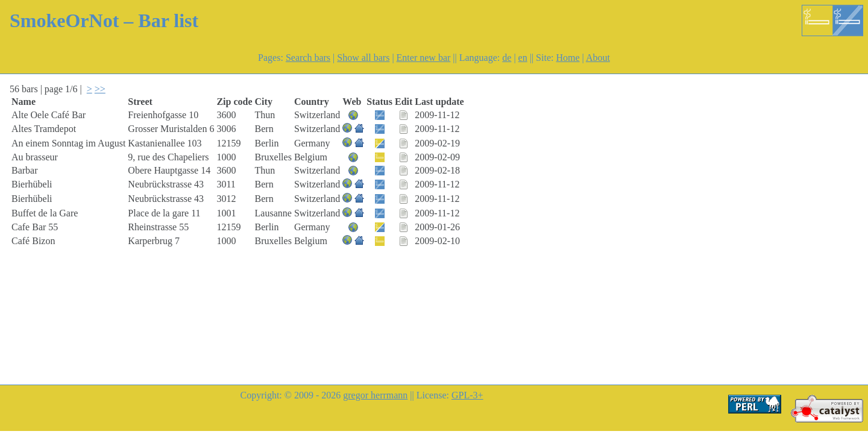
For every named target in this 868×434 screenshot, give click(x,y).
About (598, 58)
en (523, 58)
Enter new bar (424, 58)
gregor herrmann (375, 395)
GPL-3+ (467, 395)
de (507, 58)
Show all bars (363, 58)
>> (100, 89)
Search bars (308, 58)
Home (568, 58)
